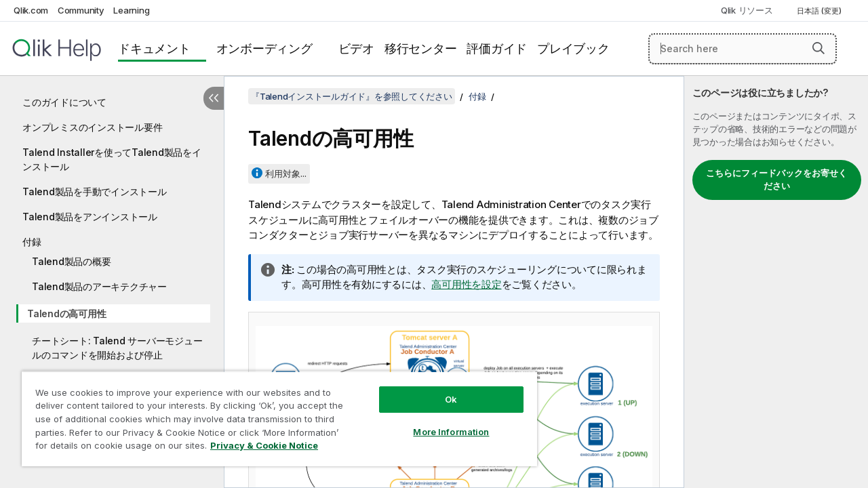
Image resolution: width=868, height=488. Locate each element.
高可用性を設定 (466, 284)
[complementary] (776, 282)
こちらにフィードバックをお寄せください (776, 180)
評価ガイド (497, 48)
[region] (279, 419)
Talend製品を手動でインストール (95, 191)
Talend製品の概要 (71, 261)
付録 (32, 242)
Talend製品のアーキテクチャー (99, 286)
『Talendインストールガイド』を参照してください (352, 96)
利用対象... (286, 174)
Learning (131, 10)
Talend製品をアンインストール (90, 217)
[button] (818, 48)
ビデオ (356, 48)
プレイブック (573, 48)
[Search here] (743, 49)
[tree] (112, 260)
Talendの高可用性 (66, 313)
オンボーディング (264, 48)
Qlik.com (31, 10)
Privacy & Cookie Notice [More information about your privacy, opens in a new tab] (264, 445)
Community (81, 10)
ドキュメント (154, 48)
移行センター (421, 48)
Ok (451, 399)
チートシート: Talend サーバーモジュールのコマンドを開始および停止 (117, 348)
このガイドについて (64, 102)
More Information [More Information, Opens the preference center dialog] (451, 432)
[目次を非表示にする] (214, 98)
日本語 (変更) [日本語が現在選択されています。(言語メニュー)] (820, 11)
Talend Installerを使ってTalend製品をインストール (112, 159)
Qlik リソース (747, 10)
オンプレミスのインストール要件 (92, 127)
